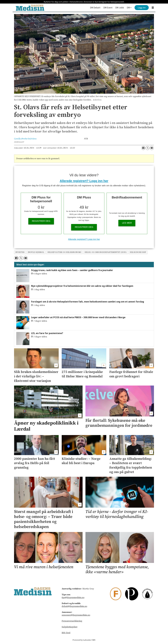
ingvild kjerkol (36, 252)
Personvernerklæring (72, 621)
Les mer (127, 223)
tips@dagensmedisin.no (73, 597)
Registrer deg (41, 221)
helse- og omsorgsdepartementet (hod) (106, 252)
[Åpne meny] (153, 8)
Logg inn (142, 8)
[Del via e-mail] (152, 148)
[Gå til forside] (30, 8)
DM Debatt (95, 8)
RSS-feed (66, 633)
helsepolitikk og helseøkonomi (64, 252)
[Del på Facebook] (143, 148)
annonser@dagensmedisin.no (76, 615)
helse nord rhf (138, 252)
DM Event (108, 8)
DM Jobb (120, 8)
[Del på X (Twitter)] (148, 148)
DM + (129, 8)
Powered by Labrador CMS (84, 640)
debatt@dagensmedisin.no (74, 606)
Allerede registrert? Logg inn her (84, 181)
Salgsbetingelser (70, 627)
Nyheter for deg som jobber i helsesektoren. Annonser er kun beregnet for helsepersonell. (84, 2)
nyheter (20, 252)
